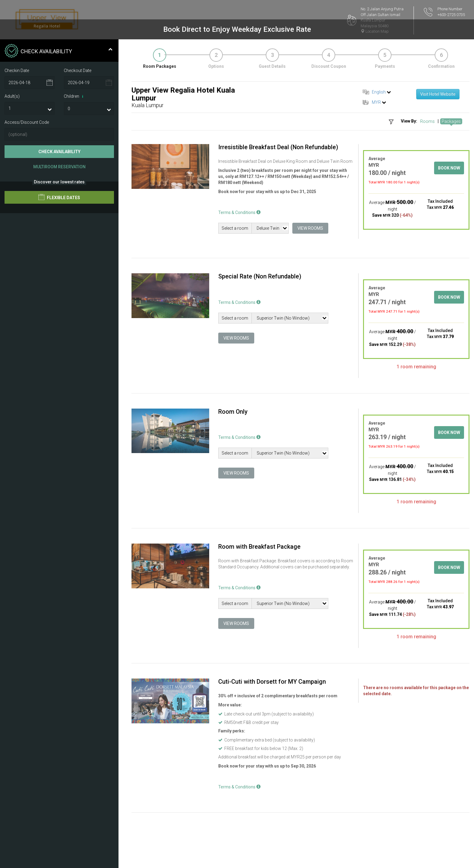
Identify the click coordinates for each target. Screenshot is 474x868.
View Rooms (310, 228)
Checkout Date (78, 71)
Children (75, 97)
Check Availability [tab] (58, 51)
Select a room (235, 228)
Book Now (449, 168)
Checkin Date (17, 71)
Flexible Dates (59, 197)
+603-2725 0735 (451, 15)
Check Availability (59, 152)
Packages (451, 121)
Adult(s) (12, 96)
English (379, 92)
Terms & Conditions (239, 212)
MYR (376, 102)
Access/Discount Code (27, 122)
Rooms (427, 121)
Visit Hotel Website (438, 94)
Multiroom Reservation (59, 167)
